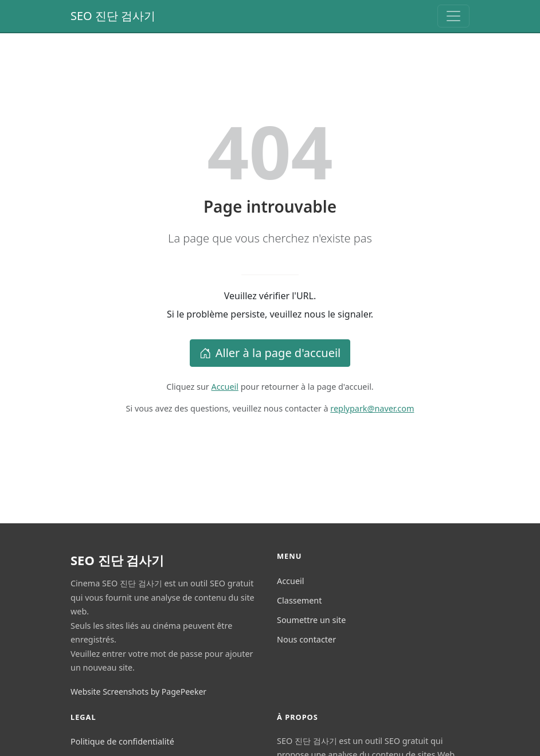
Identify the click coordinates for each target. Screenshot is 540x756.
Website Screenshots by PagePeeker (138, 692)
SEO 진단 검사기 (113, 16)
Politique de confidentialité (122, 741)
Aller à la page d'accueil (270, 353)
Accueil (225, 387)
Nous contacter (306, 639)
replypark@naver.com (372, 408)
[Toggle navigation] (453, 16)
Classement (299, 600)
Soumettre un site (311, 620)
